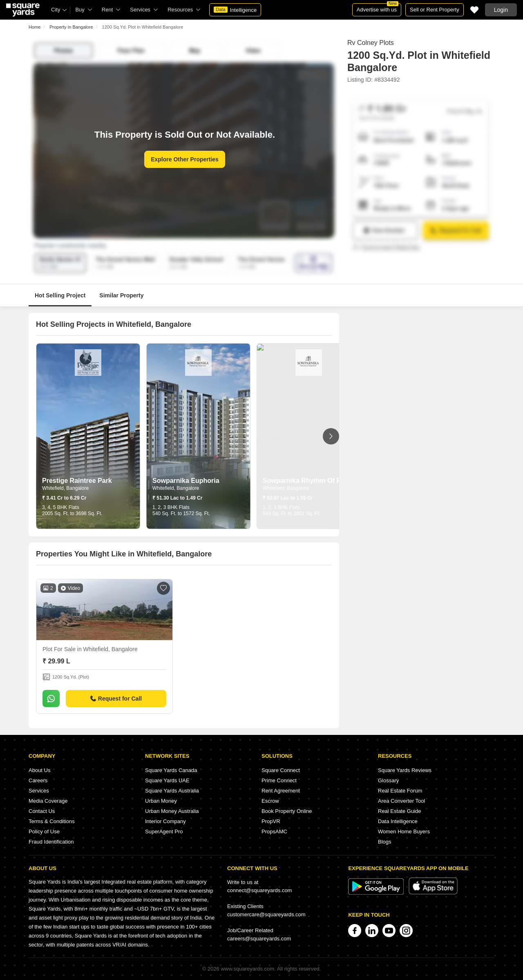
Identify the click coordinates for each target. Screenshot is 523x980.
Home (35, 27)
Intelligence (235, 10)
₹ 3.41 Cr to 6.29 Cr (64, 498)
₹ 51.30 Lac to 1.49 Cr (177, 498)
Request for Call (116, 699)
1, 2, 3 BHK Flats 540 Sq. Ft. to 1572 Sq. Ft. (181, 510)
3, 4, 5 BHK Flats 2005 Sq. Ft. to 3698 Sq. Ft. (72, 510)
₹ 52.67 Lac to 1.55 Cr (288, 498)
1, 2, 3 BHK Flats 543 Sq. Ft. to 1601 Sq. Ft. (292, 510)
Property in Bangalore (71, 27)
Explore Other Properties (185, 159)
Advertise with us (378, 8)
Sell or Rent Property (435, 10)
